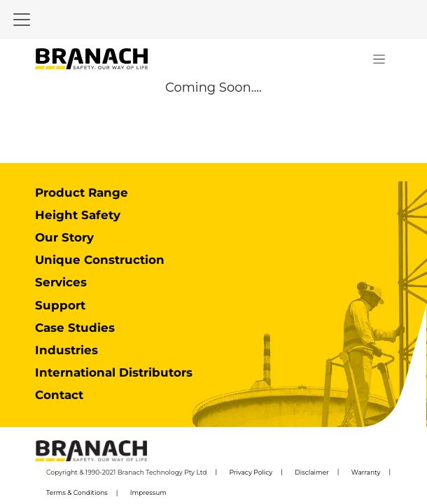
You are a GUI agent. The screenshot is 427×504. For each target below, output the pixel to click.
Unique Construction (100, 260)
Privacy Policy (251, 472)
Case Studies (75, 328)
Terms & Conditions (77, 492)
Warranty (366, 472)
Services (61, 282)
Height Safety (78, 215)
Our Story (64, 237)
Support (60, 305)
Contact (59, 395)
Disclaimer (312, 472)
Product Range (82, 192)
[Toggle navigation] (22, 20)
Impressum (148, 492)
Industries (66, 350)
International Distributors (114, 372)
